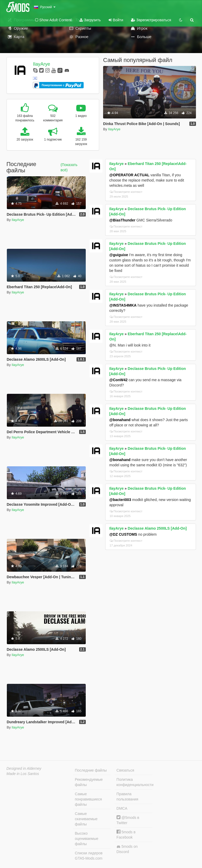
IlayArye (41, 64)
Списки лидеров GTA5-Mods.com (89, 856)
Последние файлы (91, 770)
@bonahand (120, 420)
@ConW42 (119, 380)
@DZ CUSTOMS (123, 534)
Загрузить (90, 20)
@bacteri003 (120, 500)
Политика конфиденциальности (134, 782)
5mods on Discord (127, 849)
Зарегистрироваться (151, 20)
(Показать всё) (69, 167)
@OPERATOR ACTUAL (130, 175)
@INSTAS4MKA (123, 305)
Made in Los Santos (23, 774)
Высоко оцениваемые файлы (87, 839)
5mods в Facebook (126, 835)
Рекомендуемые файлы (89, 782)
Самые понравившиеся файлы (89, 799)
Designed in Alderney (24, 768)
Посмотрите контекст (126, 192)
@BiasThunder (122, 220)
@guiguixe (119, 255)
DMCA (122, 808)
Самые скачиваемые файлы (86, 819)
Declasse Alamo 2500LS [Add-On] (157, 528)
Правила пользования (127, 797)
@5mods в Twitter (128, 820)
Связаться (125, 770)
